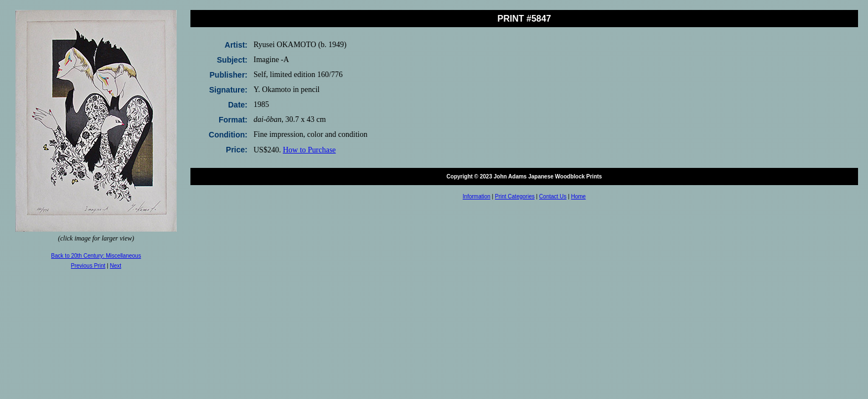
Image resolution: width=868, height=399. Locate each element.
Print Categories (515, 196)
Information (477, 196)
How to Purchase (309, 150)
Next (115, 266)
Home (578, 196)
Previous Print (88, 266)
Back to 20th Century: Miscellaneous (96, 256)
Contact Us (553, 196)
